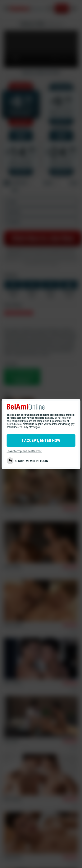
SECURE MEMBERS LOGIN (31, 461)
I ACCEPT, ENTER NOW (41, 440)
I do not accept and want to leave (24, 451)
